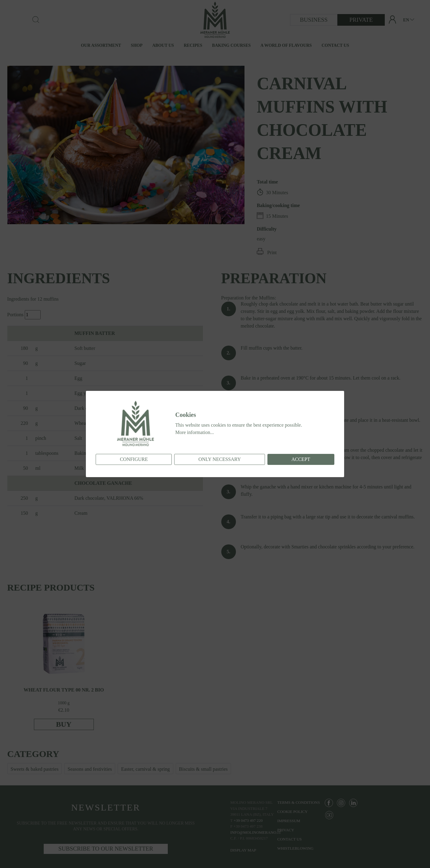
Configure (134, 459)
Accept (301, 459)
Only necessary (220, 459)
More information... (194, 432)
